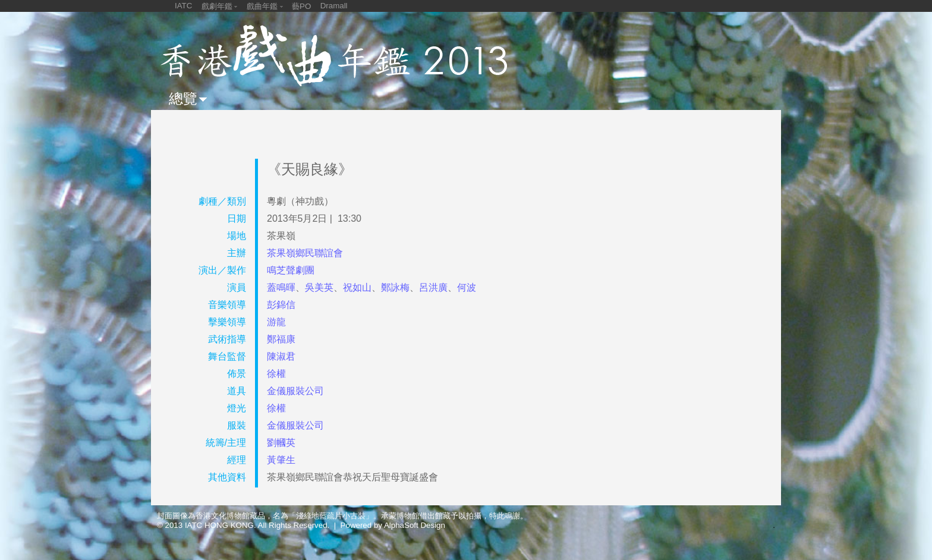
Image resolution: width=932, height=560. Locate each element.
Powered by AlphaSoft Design (393, 525)
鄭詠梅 (395, 287)
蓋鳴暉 (281, 287)
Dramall (334, 6)
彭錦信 (281, 305)
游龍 (276, 322)
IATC (183, 6)
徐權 (276, 374)
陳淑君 (281, 356)
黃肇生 (281, 460)
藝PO (301, 6)
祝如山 (357, 287)
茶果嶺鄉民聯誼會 (305, 253)
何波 (467, 287)
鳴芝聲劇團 (291, 270)
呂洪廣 (433, 287)
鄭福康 (281, 339)
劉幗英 (281, 443)
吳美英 (319, 287)
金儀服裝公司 (295, 391)
